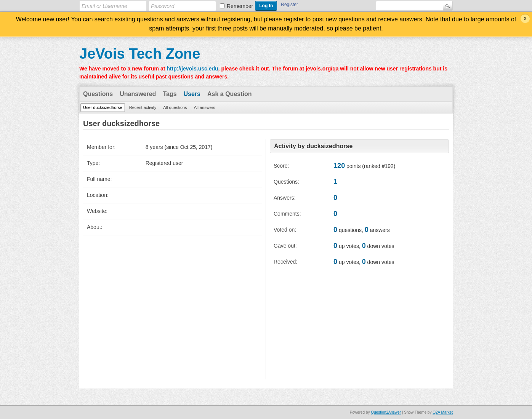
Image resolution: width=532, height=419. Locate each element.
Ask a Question (229, 94)
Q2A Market (443, 412)
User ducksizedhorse (103, 107)
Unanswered (138, 94)
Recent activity (143, 107)
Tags (170, 94)
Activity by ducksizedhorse (313, 146)
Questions (98, 94)
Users (192, 94)
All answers (205, 107)
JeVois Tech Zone (140, 54)
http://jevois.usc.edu (192, 69)
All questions (175, 107)
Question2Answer (386, 412)
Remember (240, 6)
